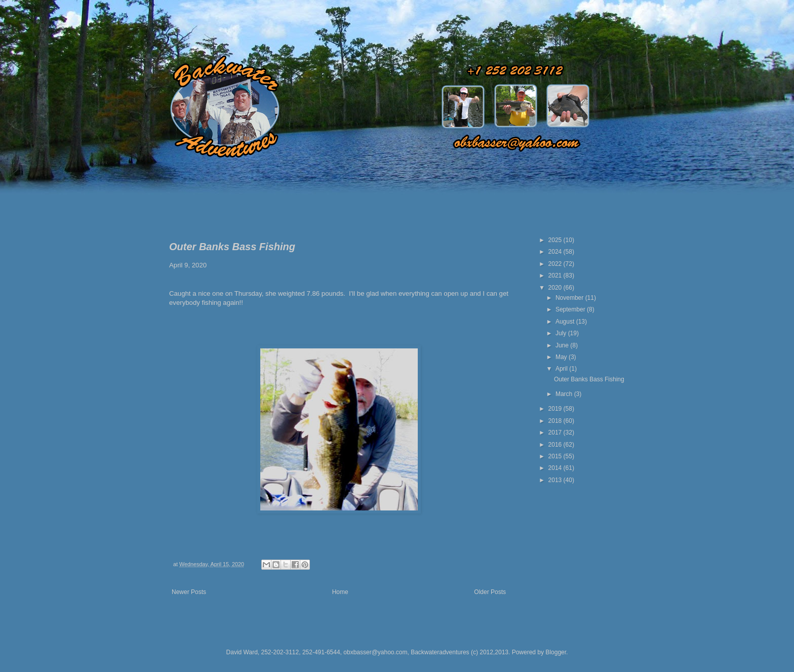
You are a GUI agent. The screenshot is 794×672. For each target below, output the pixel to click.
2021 (556, 275)
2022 (556, 264)
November (570, 298)
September (571, 309)
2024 (556, 252)
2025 (556, 240)
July (562, 333)
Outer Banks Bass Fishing (232, 247)
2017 (556, 432)
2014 (556, 468)
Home (340, 592)
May (562, 357)
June (563, 345)
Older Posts (490, 592)
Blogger (556, 652)
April (562, 369)
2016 (556, 445)
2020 (556, 288)
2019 (556, 409)
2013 (556, 480)
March (565, 394)
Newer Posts (189, 592)
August (566, 322)
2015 (556, 456)
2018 (556, 421)
